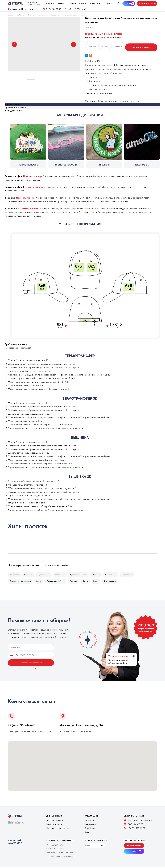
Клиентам (94, 3)
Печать (49, 3)
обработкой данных (40, 669)
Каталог (71, 3)
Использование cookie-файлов (60, 857)
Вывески (83, 3)
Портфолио (90, 829)
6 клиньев (32, 15)
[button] (147, 3)
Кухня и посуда (113, 582)
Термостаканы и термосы (21, 582)
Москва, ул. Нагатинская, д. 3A (81, 726)
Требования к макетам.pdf (18, 348)
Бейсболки (21, 15)
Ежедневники (114, 575)
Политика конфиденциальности (60, 854)
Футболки (29, 575)
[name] (31, 648)
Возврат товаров (54, 825)
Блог (87, 833)
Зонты (40, 582)
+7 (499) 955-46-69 (78, 9)
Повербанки (131, 575)
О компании (90, 825)
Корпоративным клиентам (58, 829)
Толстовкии (62, 575)
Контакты (108, 3)
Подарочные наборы (57, 582)
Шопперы (99, 575)
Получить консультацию (31, 664)
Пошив (60, 3)
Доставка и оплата (55, 821)
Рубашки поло (45, 575)
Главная (11, 15)
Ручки (98, 582)
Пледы (87, 582)
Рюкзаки (75, 582)
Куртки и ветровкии (81, 575)
